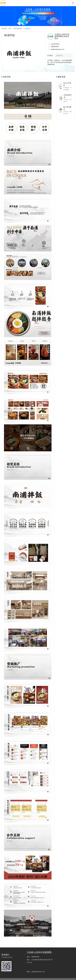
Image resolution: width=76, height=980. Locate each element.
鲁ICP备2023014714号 (30, 977)
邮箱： (54, 961)
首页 (10, 29)
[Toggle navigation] (73, 3)
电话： (29, 958)
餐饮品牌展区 (18, 29)
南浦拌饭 (28, 29)
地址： (29, 961)
